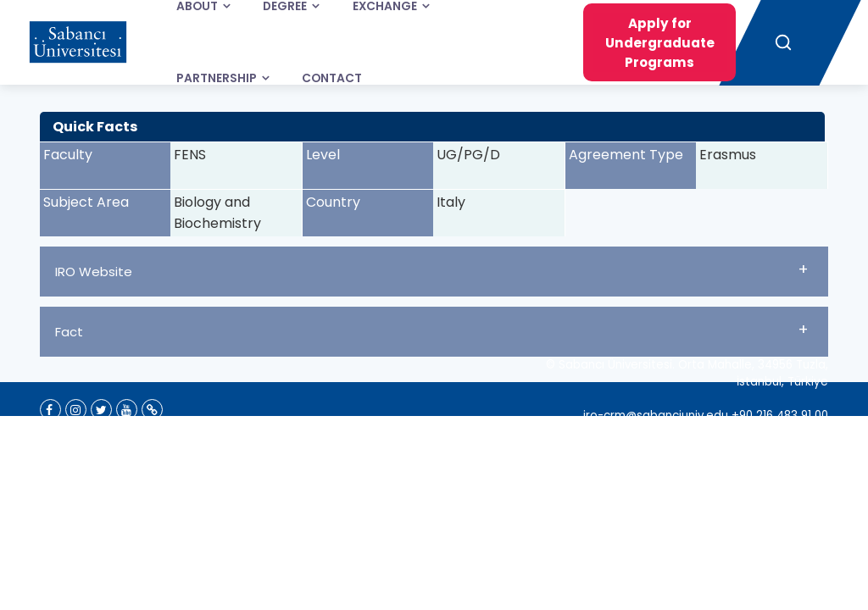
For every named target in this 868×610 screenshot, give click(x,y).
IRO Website (432, 269)
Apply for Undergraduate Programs (659, 43)
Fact (432, 330)
